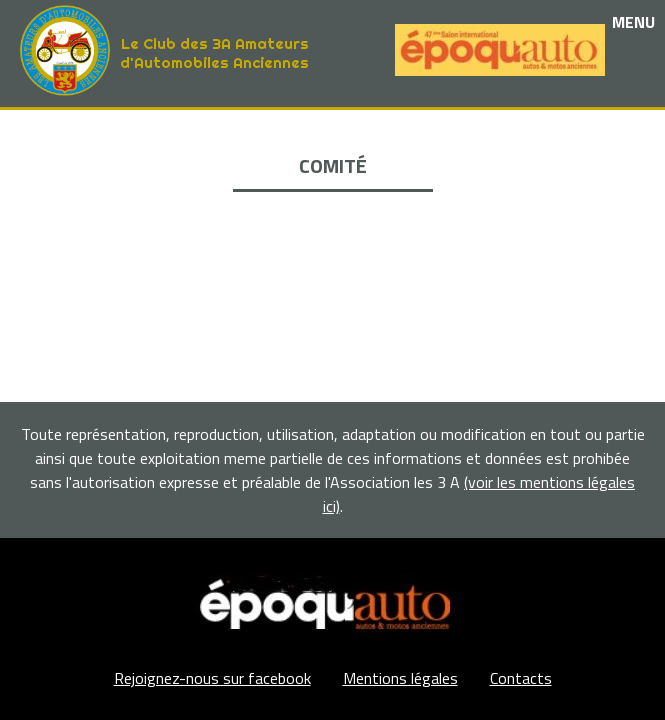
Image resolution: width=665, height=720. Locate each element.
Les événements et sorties (332, 154)
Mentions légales (400, 678)
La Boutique (332, 200)
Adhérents (333, 223)
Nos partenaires (333, 177)
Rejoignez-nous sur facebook (212, 678)
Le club (332, 131)
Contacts (521, 678)
